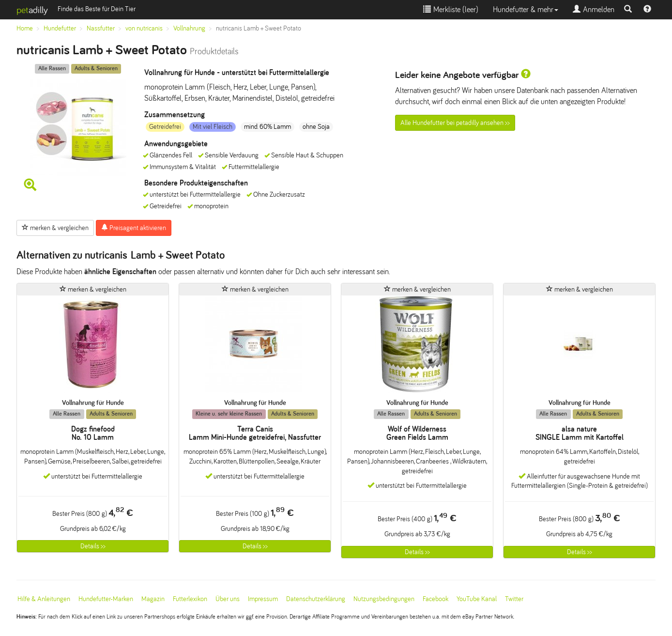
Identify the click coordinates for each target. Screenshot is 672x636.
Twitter (514, 599)
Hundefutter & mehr (526, 9)
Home (25, 28)
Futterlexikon (190, 599)
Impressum (263, 599)
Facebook (435, 599)
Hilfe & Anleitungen (44, 599)
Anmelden (594, 9)
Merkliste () (451, 9)
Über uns (228, 599)
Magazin (153, 599)
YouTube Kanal (477, 599)
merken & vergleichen (55, 228)
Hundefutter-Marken (106, 599)
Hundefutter (60, 28)
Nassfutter (101, 28)
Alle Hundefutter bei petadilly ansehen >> (455, 123)
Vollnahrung (189, 28)
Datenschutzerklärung (316, 599)
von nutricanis (144, 28)
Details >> (93, 546)
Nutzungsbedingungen (384, 599)
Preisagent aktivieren (134, 228)
